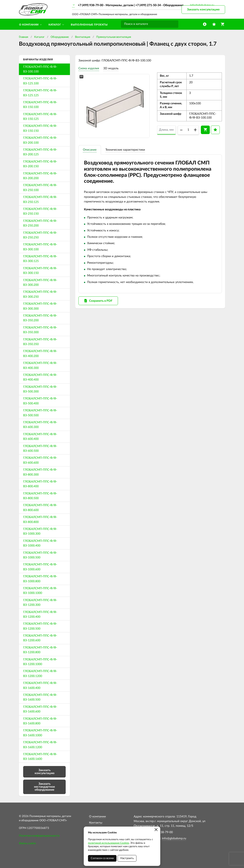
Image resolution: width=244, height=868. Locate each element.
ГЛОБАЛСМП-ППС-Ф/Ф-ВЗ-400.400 (40, 377)
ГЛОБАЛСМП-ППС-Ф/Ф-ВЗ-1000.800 (40, 579)
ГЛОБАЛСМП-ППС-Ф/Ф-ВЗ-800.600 (40, 508)
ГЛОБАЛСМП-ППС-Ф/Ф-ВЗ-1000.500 (40, 555)
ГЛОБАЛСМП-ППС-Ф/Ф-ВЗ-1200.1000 (40, 662)
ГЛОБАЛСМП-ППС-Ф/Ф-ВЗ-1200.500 (40, 626)
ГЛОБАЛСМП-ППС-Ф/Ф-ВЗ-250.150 (40, 211)
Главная (23, 37)
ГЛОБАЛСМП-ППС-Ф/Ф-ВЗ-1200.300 (40, 603)
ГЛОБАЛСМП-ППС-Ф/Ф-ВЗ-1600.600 (40, 709)
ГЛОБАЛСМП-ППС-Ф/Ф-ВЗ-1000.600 (40, 567)
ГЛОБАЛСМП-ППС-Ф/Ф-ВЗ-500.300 (40, 389)
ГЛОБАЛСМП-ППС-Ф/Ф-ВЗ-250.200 (40, 223)
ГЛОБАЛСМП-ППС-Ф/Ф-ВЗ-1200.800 (40, 650)
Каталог (39, 37)
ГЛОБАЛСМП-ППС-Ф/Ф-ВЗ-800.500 (40, 496)
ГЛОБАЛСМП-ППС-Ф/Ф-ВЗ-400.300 (40, 365)
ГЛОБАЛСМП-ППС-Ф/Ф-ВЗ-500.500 (40, 413)
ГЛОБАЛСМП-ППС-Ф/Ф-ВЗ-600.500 (40, 449)
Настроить (127, 858)
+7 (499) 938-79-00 (91, 5)
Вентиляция (83, 37)
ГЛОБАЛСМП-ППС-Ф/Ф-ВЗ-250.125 (40, 200)
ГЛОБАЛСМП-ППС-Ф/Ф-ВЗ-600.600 (40, 460)
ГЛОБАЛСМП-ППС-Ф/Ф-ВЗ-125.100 (40, 81)
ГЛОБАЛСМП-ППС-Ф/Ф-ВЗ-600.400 (40, 437)
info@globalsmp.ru (174, 838)
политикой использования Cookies (109, 843)
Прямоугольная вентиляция (114, 37)
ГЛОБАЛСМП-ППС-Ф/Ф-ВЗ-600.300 (40, 425)
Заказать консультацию (203, 10)
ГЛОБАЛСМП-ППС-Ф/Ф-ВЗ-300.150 (40, 271)
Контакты (96, 823)
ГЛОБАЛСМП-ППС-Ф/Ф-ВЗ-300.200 (40, 283)
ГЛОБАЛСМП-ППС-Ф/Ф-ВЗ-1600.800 (40, 721)
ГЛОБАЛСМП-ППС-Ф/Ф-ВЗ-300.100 (40, 247)
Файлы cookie (27, 843)
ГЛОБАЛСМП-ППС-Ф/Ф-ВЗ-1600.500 (40, 697)
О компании (97, 817)
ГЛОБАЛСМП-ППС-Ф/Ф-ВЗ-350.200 (40, 318)
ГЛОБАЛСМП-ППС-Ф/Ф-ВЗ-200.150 (40, 164)
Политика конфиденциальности (39, 836)
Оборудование (60, 37)
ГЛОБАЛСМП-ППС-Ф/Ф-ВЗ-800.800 (40, 520)
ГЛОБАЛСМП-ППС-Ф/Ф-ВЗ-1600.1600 (40, 757)
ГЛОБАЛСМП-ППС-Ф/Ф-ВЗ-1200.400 (40, 615)
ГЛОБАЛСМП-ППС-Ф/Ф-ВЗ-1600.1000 (40, 733)
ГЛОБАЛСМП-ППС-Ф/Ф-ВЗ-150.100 (40, 105)
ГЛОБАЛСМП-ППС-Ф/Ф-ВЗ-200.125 (40, 152)
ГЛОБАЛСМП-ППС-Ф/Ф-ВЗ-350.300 (40, 330)
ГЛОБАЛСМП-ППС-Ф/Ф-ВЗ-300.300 (40, 306)
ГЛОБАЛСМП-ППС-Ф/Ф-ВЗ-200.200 (40, 176)
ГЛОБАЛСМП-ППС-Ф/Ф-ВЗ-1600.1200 (40, 745)
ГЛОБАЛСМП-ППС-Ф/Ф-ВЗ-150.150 (40, 128)
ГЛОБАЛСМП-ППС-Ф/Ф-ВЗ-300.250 (40, 294)
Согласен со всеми (102, 858)
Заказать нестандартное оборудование (44, 787)
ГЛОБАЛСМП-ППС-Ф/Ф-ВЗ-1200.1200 (40, 674)
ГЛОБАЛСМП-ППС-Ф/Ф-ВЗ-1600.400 (40, 685)
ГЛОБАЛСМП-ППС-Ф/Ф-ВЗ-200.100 (40, 140)
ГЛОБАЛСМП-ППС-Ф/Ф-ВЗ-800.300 (40, 472)
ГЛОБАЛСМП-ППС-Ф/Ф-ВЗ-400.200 (40, 354)
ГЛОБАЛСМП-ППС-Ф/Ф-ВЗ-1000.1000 (40, 591)
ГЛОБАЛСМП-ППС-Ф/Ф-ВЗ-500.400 (40, 401)
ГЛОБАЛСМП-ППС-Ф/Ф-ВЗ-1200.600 (40, 638)
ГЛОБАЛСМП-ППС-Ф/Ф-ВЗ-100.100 (40, 69)
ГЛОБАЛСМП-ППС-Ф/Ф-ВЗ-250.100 (40, 188)
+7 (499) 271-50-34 (148, 5)
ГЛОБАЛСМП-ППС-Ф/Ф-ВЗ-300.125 (40, 259)
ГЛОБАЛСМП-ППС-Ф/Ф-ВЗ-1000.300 (40, 531)
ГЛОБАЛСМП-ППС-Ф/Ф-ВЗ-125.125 (40, 93)
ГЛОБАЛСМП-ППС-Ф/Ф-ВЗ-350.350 (40, 342)
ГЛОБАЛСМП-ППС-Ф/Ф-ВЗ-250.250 (40, 235)
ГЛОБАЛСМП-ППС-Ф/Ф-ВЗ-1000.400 (40, 543)
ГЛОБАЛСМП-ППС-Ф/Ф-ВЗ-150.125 (40, 117)
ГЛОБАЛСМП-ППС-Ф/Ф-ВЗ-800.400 (40, 484)
